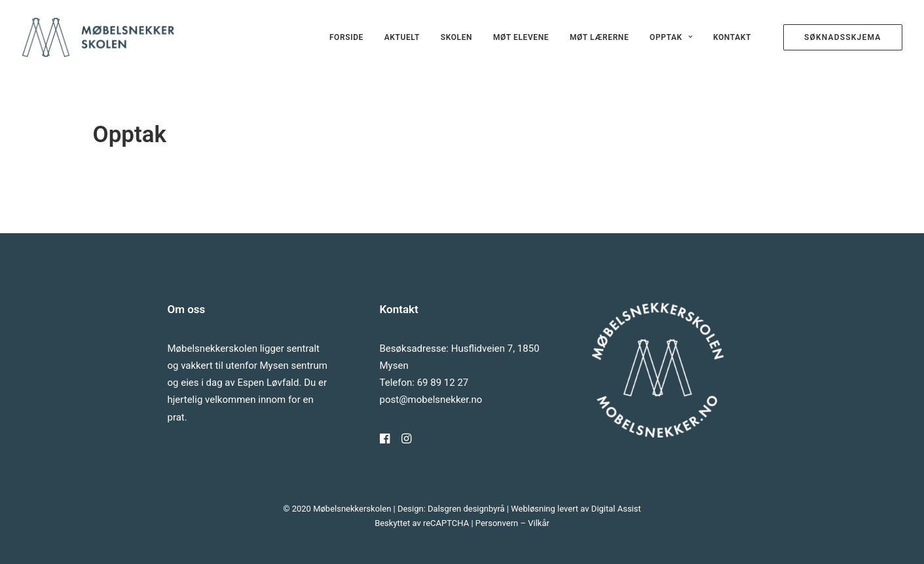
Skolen (456, 37)
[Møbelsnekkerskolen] (98, 37)
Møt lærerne (599, 37)
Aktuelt (402, 37)
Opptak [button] (671, 37)
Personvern (497, 523)
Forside (346, 37)
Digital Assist (616, 509)
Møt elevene (521, 37)
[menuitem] (346, 37)
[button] (385, 440)
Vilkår (539, 523)
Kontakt (732, 37)
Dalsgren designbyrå (466, 509)
